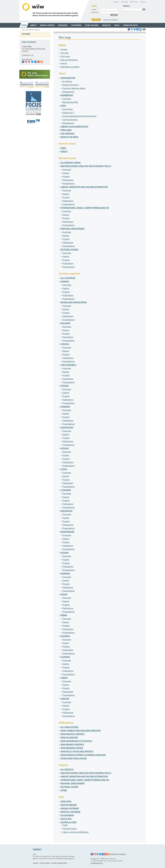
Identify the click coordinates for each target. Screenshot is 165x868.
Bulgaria (65, 323)
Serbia (64, 615)
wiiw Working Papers (72, 748)
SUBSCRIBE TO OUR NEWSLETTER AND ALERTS (34, 49)
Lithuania (66, 490)
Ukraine (65, 699)
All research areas (71, 163)
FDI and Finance (70, 828)
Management (68, 92)
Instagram (95, 854)
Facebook (23, 62)
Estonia (65, 386)
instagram (26, 62)
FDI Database (67, 815)
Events (64, 151)
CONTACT (37, 849)
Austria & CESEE (69, 822)
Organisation (68, 78)
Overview (67, 99)
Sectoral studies (69, 249)
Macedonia (67, 511)
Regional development (73, 229)
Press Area (134, 2)
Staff (63, 106)
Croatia (65, 344)
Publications (68, 180)
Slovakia (65, 636)
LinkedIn (35, 62)
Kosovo (65, 448)
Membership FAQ (70, 102)
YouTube (38, 62)
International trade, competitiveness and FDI (85, 208)
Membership (67, 95)
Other (64, 790)
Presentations (69, 183)
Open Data (66, 801)
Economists (68, 109)
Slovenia (65, 657)
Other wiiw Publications (74, 758)
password (95, 12)
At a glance (67, 81)
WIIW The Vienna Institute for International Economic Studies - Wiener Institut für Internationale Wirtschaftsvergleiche (54, 10)
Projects (66, 176)
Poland (65, 553)
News (63, 148)
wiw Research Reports (72, 744)
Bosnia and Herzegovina (74, 302)
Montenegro (67, 532)
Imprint (143, 2)
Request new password (111, 20)
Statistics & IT (68, 113)
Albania (65, 281)
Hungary (65, 407)
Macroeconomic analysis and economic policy (86, 166)
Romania (65, 573)
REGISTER (96, 20)
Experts (66, 173)
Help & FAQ (66, 819)
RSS (42, 62)
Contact (116, 2)
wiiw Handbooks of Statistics (76, 741)
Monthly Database (70, 812)
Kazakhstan (67, 427)
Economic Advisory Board (74, 88)
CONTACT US (28, 55)
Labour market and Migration (76, 832)
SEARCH (144, 9)
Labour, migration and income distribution (84, 187)
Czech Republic (69, 365)
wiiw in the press (69, 137)
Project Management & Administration (79, 116)
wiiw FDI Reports (69, 737)
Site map (124, 2)
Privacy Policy (45, 863)
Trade (65, 825)
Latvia (64, 469)
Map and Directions (69, 60)
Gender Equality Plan (59, 863)
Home (62, 45)
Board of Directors (71, 85)
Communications (70, 119)
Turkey (64, 678)
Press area (65, 56)
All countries (68, 278)
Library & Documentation (74, 126)
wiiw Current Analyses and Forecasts (81, 730)
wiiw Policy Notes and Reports (77, 751)
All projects (67, 769)
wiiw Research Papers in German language (83, 755)
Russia (64, 594)
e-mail (94, 9)
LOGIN (114, 15)
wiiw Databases (69, 805)
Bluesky (32, 62)
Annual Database (70, 808)
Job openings (68, 133)
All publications (69, 727)
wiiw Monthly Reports (73, 734)
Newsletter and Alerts (70, 67)
